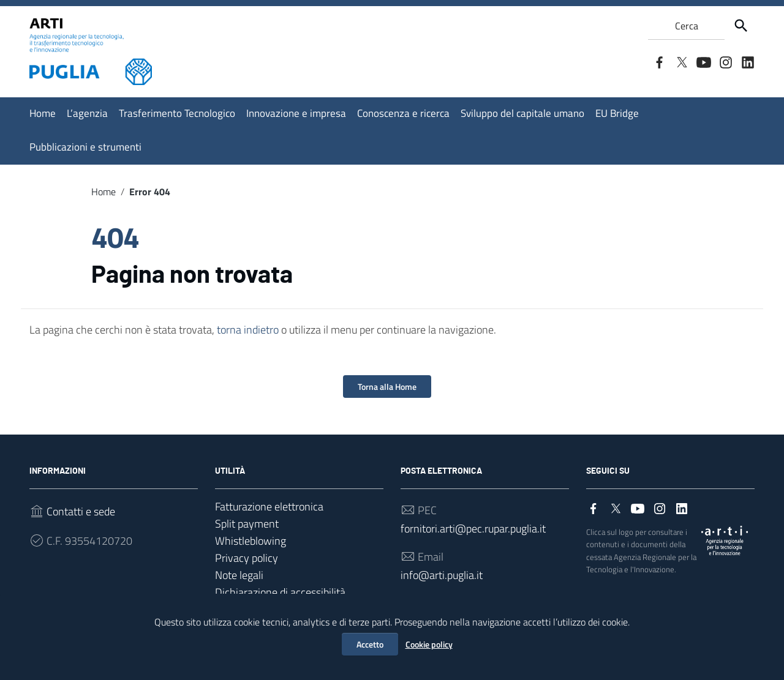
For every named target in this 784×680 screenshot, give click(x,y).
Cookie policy (429, 644)
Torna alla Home (387, 387)
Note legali (239, 575)
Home (43, 113)
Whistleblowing (251, 541)
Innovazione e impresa (296, 113)
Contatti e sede (81, 511)
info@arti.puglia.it (442, 575)
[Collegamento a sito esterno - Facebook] (659, 61)
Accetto (370, 644)
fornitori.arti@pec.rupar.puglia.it (473, 529)
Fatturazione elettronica (269, 506)
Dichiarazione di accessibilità (280, 592)
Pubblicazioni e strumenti (85, 147)
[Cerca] (741, 26)
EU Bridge (617, 113)
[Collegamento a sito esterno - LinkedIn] (747, 61)
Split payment (247, 524)
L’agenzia (87, 113)
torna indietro (248, 330)
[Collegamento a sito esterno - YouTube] (703, 61)
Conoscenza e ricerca (403, 113)
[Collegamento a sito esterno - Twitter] (681, 61)
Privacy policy (247, 558)
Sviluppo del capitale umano (522, 113)
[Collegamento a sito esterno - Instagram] (725, 61)
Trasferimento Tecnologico (177, 113)
